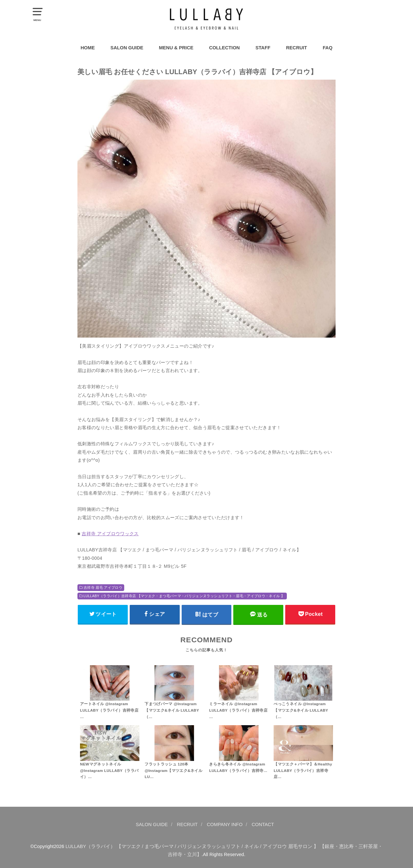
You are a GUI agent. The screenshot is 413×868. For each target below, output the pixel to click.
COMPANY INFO (225, 824)
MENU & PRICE (176, 48)
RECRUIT (296, 48)
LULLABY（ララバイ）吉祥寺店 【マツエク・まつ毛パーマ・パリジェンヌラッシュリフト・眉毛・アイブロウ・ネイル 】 (184, 596)
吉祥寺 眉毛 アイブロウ (103, 587)
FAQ (327, 48)
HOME (88, 48)
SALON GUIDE (127, 48)
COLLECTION (224, 48)
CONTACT (263, 824)
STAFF (263, 48)
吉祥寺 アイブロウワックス (110, 534)
